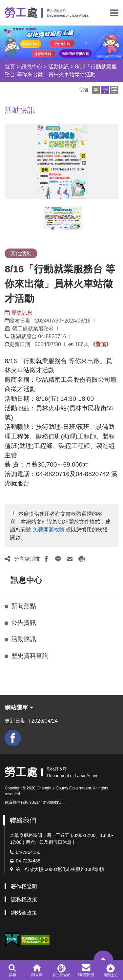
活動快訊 (59, 67)
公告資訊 (24, 623)
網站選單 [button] (19, 708)
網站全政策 (24, 913)
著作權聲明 (24, 887)
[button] (114, 13)
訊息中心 (32, 67)
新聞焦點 (24, 606)
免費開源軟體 (49, 530)
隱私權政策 (24, 900)
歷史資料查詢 (30, 656)
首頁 (10, 67)
